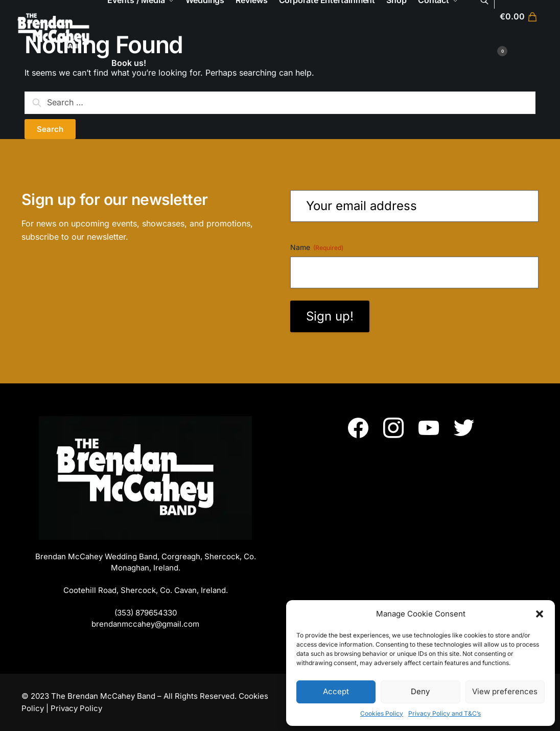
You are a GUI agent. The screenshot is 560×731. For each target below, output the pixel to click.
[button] (540, 614)
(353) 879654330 (146, 613)
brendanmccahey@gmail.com (145, 624)
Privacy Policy (76, 708)
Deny (420, 691)
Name (317, 247)
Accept (336, 691)
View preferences (505, 691)
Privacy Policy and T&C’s (445, 713)
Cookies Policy (382, 713)
